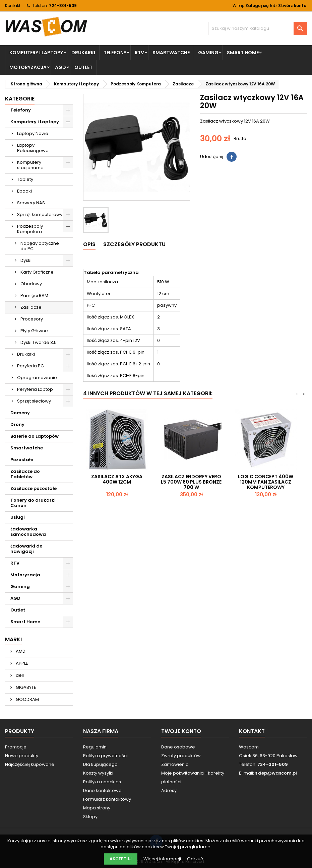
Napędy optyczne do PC (40, 246)
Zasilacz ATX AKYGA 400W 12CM (117, 479)
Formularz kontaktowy (107, 799)
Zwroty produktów (181, 756)
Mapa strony (97, 808)
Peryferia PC (30, 366)
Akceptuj (121, 859)
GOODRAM (27, 699)
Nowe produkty (22, 756)
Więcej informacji (163, 859)
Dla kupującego (100, 764)
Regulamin (95, 747)
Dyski (26, 260)
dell (19, 675)
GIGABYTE (25, 687)
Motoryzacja (28, 67)
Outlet (83, 67)
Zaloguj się (257, 6)
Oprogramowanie (37, 378)
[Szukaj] (258, 28)
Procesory (32, 319)
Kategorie (20, 99)
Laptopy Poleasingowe (33, 148)
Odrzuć (195, 859)
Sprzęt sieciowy (34, 401)
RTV (139, 53)
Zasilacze (31, 307)
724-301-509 (63, 6)
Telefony (115, 53)
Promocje (16, 747)
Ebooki (24, 191)
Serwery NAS (31, 203)
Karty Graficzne (37, 272)
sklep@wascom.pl (276, 773)
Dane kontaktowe (102, 790)
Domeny (20, 413)
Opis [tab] (89, 244)
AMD (20, 651)
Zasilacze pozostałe (34, 488)
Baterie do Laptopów (35, 436)
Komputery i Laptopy (36, 53)
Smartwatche (171, 53)
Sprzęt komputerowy (40, 214)
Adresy (169, 790)
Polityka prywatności (105, 756)
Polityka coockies (102, 782)
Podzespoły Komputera (30, 229)
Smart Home (243, 53)
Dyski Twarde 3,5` (39, 342)
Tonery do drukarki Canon (33, 503)
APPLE (21, 663)
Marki (13, 639)
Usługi (18, 517)
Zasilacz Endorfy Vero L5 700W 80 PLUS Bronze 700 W (191, 482)
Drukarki (83, 53)
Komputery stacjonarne (30, 165)
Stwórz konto (292, 6)
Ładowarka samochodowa (28, 532)
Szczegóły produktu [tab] (134, 244)
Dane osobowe (178, 747)
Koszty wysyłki (98, 773)
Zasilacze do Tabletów (25, 474)
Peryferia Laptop (35, 389)
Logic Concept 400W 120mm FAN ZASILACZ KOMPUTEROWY (266, 482)
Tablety (25, 179)
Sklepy (90, 817)
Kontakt (13, 6)
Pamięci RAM (34, 296)
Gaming (208, 53)
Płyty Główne (34, 331)
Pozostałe (22, 460)
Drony (17, 424)
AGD (60, 67)
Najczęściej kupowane (30, 764)
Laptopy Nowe (33, 133)
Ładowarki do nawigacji (26, 549)
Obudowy (31, 284)
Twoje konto (181, 731)
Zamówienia (175, 764)
